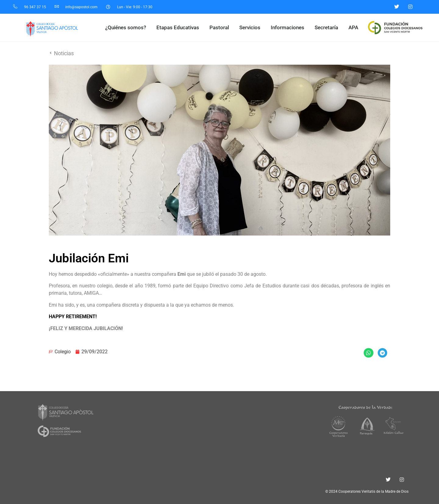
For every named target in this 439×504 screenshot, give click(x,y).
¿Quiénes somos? (127, 28)
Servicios (251, 28)
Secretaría (328, 28)
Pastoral (221, 28)
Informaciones (289, 28)
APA (353, 27)
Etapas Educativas (179, 28)
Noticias (64, 53)
